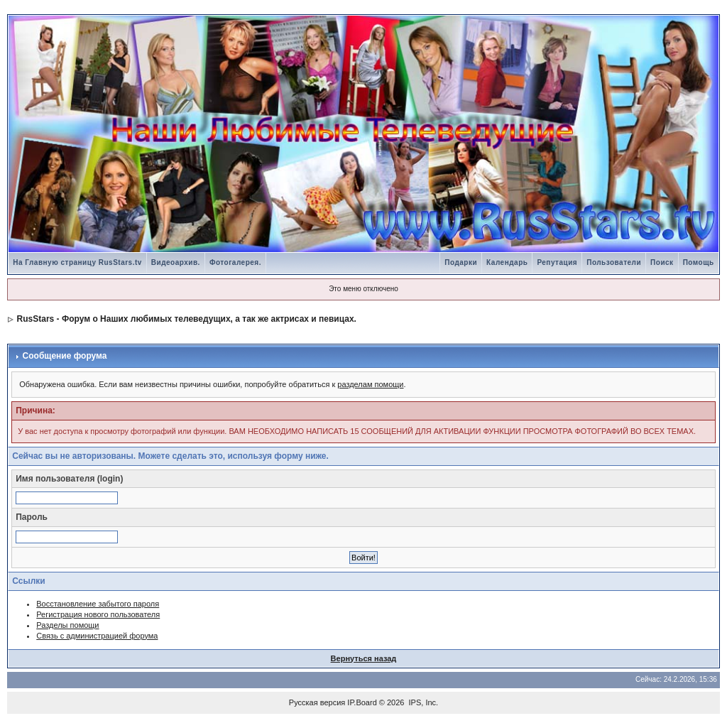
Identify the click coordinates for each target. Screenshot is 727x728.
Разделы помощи (67, 625)
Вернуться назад (364, 658)
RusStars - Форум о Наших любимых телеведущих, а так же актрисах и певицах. (187, 319)
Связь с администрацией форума (97, 636)
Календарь (507, 262)
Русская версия (317, 702)
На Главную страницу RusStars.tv (77, 262)
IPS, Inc (423, 702)
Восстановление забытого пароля (98, 604)
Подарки (461, 262)
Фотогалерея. (235, 262)
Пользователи (614, 262)
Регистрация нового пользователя (98, 614)
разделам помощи (370, 384)
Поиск (662, 262)
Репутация (557, 262)
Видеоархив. (176, 262)
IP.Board (362, 702)
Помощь (699, 262)
